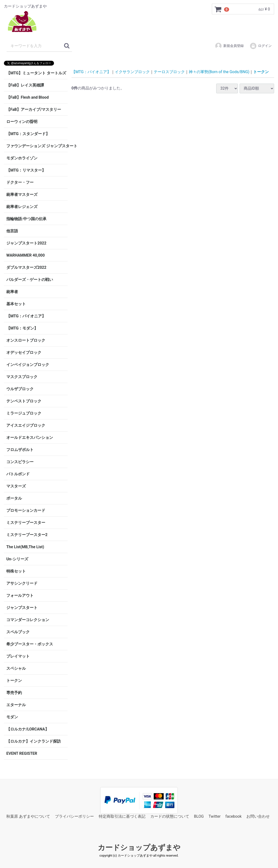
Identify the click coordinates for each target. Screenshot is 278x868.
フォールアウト (20, 595)
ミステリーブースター (26, 523)
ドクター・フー (20, 182)
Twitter (215, 816)
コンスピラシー (20, 462)
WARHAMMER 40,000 (26, 255)
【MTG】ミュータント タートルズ (36, 73)
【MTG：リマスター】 (26, 170)
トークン (14, 681)
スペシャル (16, 668)
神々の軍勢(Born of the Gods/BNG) (219, 72)
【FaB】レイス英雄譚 (25, 85)
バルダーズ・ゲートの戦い (30, 280)
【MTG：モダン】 (22, 328)
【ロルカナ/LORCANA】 (28, 729)
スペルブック (18, 632)
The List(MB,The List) (25, 547)
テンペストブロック (24, 401)
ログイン (261, 46)
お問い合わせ (258, 816)
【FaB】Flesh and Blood (27, 97)
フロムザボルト (20, 450)
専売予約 (14, 693)
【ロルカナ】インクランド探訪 (34, 741)
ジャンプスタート (22, 608)
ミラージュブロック (24, 413)
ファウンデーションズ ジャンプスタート (37, 146)
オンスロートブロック (26, 340)
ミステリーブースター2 (27, 535)
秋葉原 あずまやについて (28, 816)
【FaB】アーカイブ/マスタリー (34, 109)
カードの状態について (170, 816)
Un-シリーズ (17, 559)
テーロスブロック (169, 72)
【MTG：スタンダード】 (28, 134)
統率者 (12, 292)
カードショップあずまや (139, 848)
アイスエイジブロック (26, 425)
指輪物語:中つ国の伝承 (26, 219)
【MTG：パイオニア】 (26, 316)
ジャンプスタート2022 (26, 243)
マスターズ (16, 486)
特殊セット (16, 571)
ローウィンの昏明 (22, 122)
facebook (233, 816)
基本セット (16, 304)
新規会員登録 (229, 46)
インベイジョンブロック (28, 365)
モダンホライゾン (22, 158)
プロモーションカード (26, 510)
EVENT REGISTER (22, 753)
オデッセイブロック (24, 352)
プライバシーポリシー (74, 816)
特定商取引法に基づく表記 (122, 816)
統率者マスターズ (22, 195)
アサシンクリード (22, 583)
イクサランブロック (132, 72)
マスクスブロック (22, 377)
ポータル (14, 498)
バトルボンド (18, 474)
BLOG (199, 816)
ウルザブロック (20, 389)
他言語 (12, 231)
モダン (12, 717)
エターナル (16, 705)
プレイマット (18, 656)
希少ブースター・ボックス (30, 644)
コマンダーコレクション (28, 620)
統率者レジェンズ (22, 207)
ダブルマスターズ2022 (26, 267)
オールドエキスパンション (30, 438)
